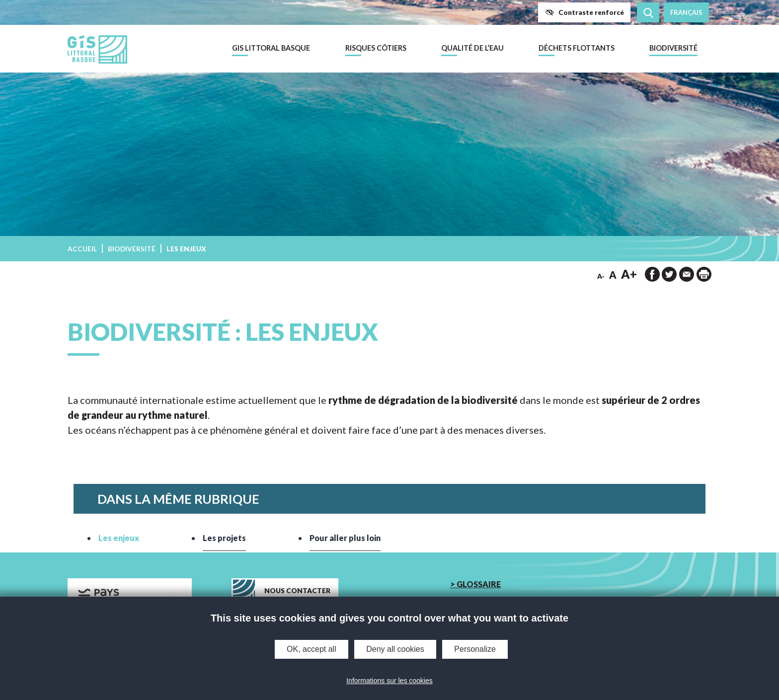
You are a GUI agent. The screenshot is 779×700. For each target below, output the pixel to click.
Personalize (475, 649)
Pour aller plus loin (345, 538)
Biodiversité (673, 48)
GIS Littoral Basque (271, 48)
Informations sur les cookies (389, 681)
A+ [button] (629, 274)
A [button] (613, 275)
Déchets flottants (577, 48)
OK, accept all (312, 649)
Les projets (224, 538)
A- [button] (601, 276)
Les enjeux (119, 538)
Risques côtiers (376, 48)
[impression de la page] (704, 274)
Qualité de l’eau (472, 48)
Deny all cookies (395, 649)
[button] (584, 12)
